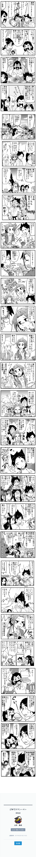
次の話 (18, 843)
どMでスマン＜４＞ (18, 809)
